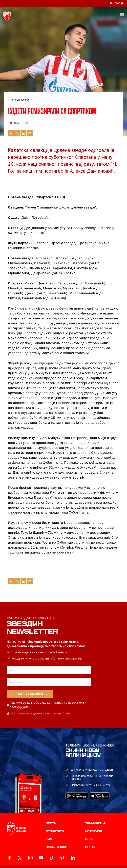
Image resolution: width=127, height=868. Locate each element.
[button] (122, 15)
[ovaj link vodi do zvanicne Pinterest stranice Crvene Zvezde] (62, 858)
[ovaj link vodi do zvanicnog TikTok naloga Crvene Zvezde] (52, 858)
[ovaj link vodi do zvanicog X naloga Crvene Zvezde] (20, 858)
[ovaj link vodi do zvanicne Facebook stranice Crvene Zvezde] (9, 858)
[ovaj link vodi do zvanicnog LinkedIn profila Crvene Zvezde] (73, 858)
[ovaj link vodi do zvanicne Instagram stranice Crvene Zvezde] (30, 858)
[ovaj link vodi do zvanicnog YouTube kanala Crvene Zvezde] (41, 858)
